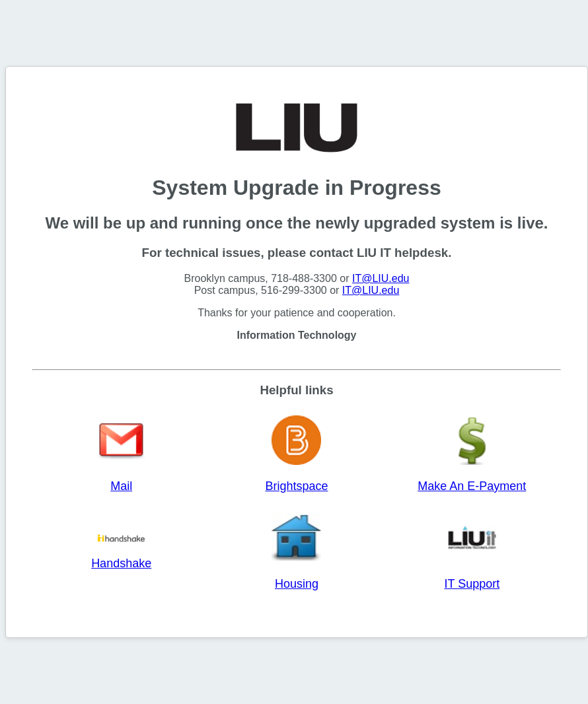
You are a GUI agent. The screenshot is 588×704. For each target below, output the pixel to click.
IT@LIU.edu (381, 278)
